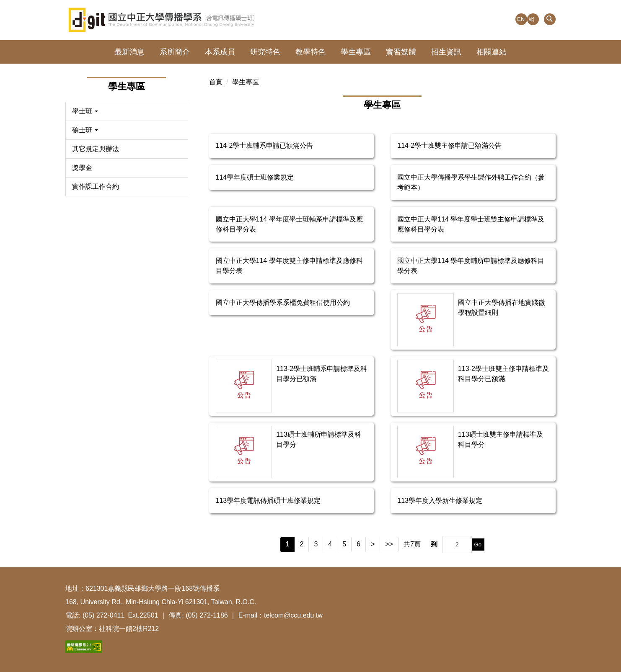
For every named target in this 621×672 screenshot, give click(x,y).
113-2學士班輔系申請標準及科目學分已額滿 (322, 374)
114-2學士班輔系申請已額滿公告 (265, 145)
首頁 (216, 82)
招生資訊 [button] (446, 52)
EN (521, 19)
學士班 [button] (85, 111)
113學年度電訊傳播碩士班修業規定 (268, 501)
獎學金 (82, 168)
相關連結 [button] (492, 52)
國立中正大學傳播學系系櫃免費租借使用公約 (283, 303)
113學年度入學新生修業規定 (440, 501)
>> (389, 544)
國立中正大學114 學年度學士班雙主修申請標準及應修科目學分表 (471, 224)
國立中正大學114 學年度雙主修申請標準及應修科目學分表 (289, 266)
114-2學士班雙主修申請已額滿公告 (449, 145)
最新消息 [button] (129, 52)
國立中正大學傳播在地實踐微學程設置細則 (502, 308)
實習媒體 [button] (401, 52)
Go (478, 545)
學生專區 (246, 82)
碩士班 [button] (85, 130)
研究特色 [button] (265, 52)
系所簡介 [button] (175, 52)
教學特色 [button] (310, 52)
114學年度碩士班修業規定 (255, 177)
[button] (550, 19)
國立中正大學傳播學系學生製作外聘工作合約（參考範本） (471, 182)
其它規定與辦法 (96, 149)
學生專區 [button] (356, 52)
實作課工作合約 (96, 187)
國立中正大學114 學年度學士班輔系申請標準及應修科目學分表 (289, 224)
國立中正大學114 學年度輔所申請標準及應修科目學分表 (471, 266)
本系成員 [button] (220, 52)
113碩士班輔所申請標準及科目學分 (319, 439)
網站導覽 (532, 21)
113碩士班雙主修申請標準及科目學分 (501, 439)
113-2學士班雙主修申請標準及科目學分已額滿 (503, 374)
